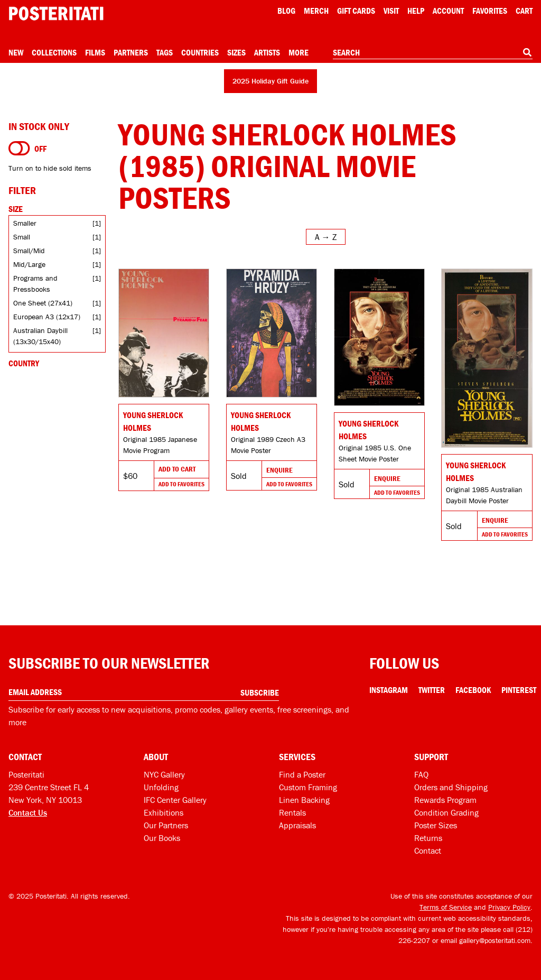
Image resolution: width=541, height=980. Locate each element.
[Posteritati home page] (56, 13)
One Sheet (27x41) (43, 303)
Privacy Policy (509, 907)
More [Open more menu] (299, 52)
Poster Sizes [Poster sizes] (436, 825)
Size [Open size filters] (16, 209)
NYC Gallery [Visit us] (164, 774)
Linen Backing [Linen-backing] (304, 800)
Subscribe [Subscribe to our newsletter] (260, 692)
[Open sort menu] (326, 237)
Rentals (292, 812)
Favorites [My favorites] (490, 11)
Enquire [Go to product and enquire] (279, 470)
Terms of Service (446, 907)
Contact (428, 850)
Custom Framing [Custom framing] (308, 787)
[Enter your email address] (144, 692)
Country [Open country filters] (24, 363)
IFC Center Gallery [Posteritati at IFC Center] (175, 800)
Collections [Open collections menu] (54, 52)
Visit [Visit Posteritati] (391, 11)
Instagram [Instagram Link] (389, 690)
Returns (428, 838)
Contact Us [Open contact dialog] (28, 812)
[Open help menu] (416, 11)
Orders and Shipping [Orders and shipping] (451, 787)
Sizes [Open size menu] (236, 52)
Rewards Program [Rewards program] (445, 800)
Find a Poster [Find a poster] (302, 774)
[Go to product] (164, 333)
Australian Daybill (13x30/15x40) (40, 336)
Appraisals (297, 825)
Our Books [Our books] (162, 838)
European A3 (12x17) (47, 317)
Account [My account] (448, 11)
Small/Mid (29, 251)
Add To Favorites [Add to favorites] (181, 484)
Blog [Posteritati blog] (286, 11)
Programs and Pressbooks (35, 284)
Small (22, 237)
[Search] (527, 52)
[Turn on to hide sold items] (19, 149)
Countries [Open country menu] (200, 52)
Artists (267, 52)
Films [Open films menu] (95, 52)
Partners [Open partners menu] (131, 52)
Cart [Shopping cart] (524, 11)
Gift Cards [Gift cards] (356, 11)
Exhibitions (164, 812)
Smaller (25, 223)
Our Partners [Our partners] (166, 825)
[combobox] (433, 53)
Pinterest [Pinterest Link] (519, 690)
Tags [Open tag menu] (165, 52)
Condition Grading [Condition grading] (446, 812)
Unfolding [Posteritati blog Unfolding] (161, 787)
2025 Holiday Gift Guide (270, 81)
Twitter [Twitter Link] (432, 690)
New (16, 52)
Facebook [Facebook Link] (473, 690)
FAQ (421, 774)
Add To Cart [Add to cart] (177, 469)
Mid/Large (29, 264)
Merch (316, 11)
